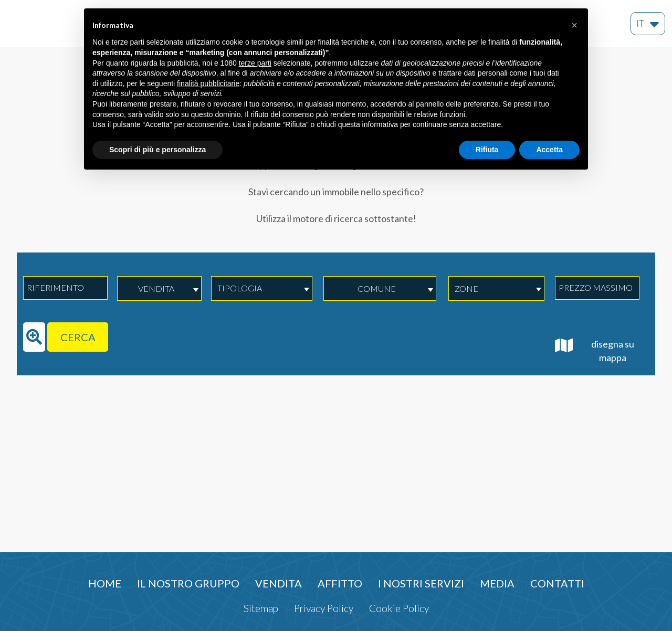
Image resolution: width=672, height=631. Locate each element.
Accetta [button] (549, 150)
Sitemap (261, 608)
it (648, 21)
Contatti (557, 583)
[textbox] (256, 288)
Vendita (279, 583)
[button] (574, 25)
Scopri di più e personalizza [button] (157, 150)
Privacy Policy (324, 608)
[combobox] (159, 288)
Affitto (340, 583)
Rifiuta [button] (487, 150)
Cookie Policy (399, 608)
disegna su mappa (595, 350)
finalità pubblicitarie (208, 83)
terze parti (255, 63)
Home (105, 583)
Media (497, 583)
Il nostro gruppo (188, 583)
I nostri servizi (421, 583)
